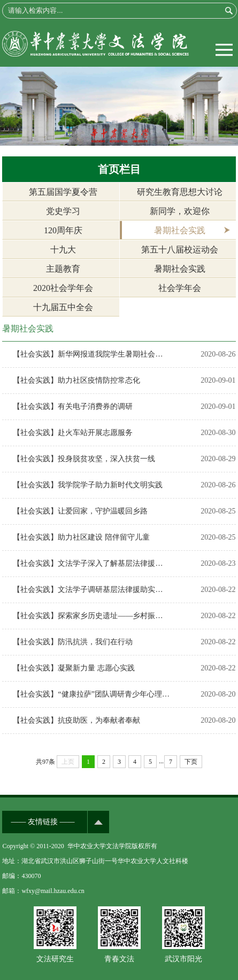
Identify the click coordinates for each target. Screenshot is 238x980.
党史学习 (63, 211)
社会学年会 (180, 288)
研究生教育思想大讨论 (180, 192)
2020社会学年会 (63, 288)
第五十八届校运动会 (180, 250)
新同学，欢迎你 (180, 211)
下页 (191, 762)
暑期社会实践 (180, 230)
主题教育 (63, 269)
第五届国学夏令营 (63, 192)
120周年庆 (63, 230)
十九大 (63, 250)
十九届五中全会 (63, 307)
